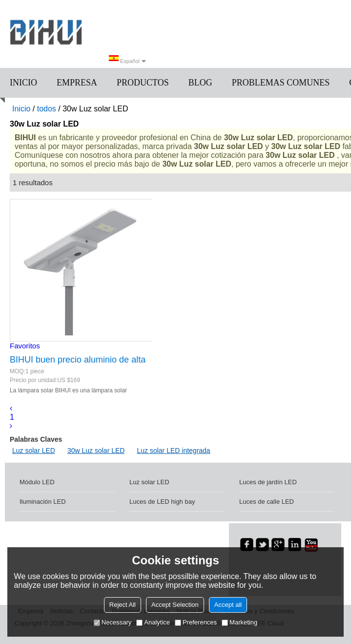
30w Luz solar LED (96, 451)
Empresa (77, 83)
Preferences (196, 622)
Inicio (23, 83)
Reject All (123, 605)
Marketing (239, 622)
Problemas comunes (281, 83)
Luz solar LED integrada (173, 451)
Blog (200, 83)
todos (47, 109)
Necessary (113, 622)
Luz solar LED (34, 451)
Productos (143, 83)
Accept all (228, 605)
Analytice (153, 622)
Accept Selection (175, 605)
